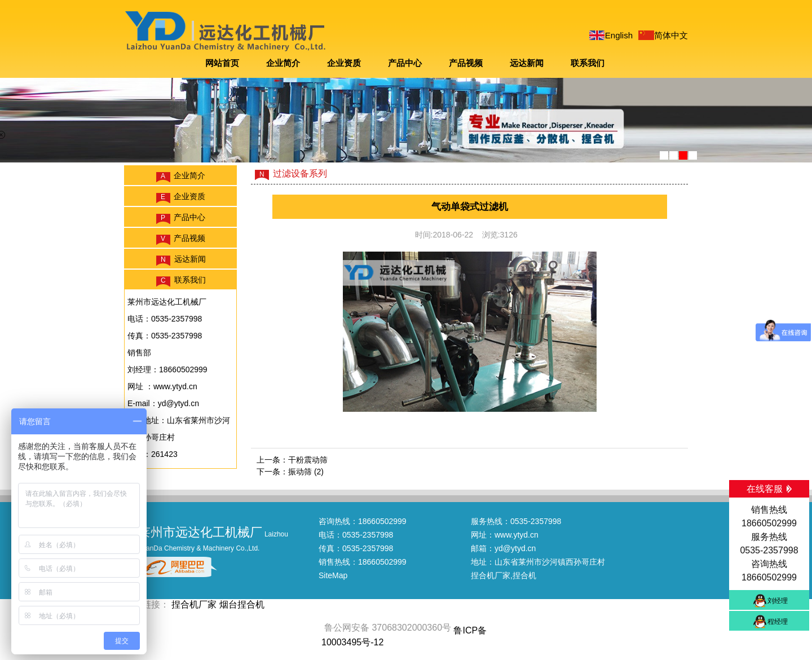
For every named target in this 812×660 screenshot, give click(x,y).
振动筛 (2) (306, 472)
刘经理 (778, 601)
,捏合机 (523, 575)
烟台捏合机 (242, 604)
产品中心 (405, 63)
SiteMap (333, 575)
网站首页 (222, 63)
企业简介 (283, 63)
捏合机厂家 (491, 575)
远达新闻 (527, 63)
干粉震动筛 (308, 460)
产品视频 (466, 63)
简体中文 (671, 35)
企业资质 (344, 63)
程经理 (778, 622)
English (619, 35)
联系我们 (588, 63)
